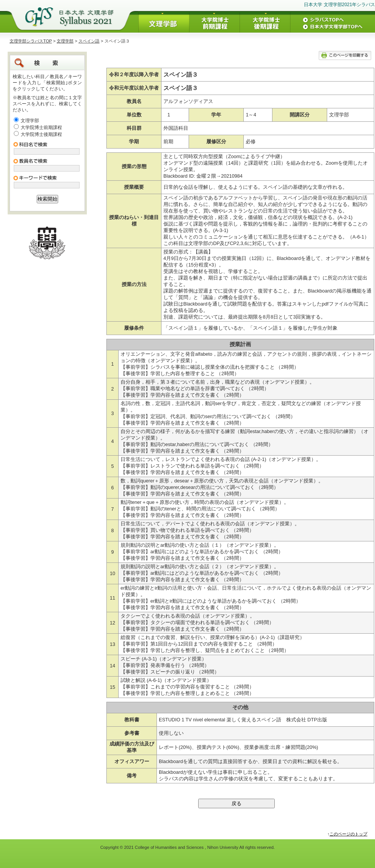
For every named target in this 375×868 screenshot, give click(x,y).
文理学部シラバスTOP (31, 41)
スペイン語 (89, 41)
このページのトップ (348, 834)
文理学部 (65, 41)
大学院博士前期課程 (41, 128)
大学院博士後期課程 (41, 134)
